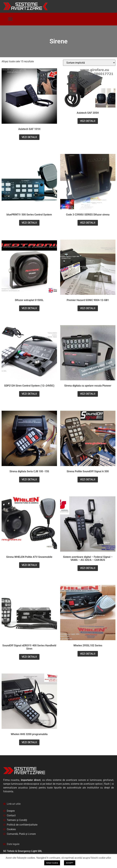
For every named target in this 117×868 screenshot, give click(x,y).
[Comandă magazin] (89, 63)
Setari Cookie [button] (52, 863)
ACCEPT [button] (70, 863)
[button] (10, 19)
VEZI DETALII (29, 137)
